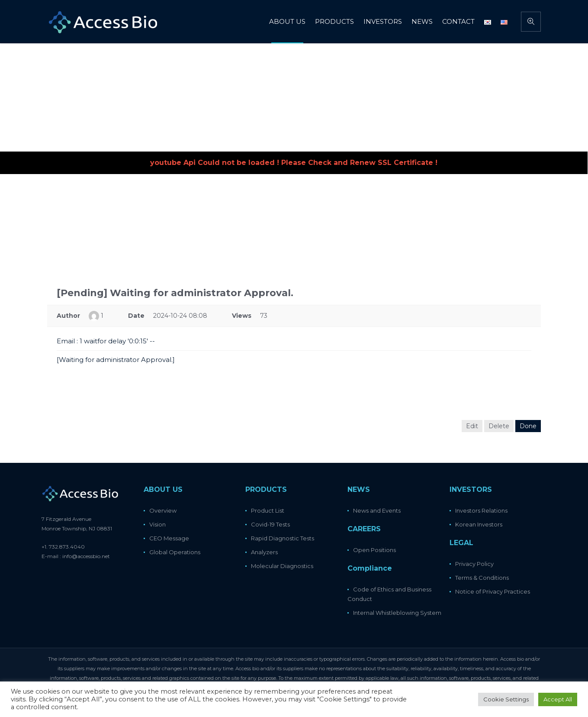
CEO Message (169, 538)
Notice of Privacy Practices (493, 591)
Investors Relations (481, 510)
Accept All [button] (558, 699)
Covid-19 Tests (270, 524)
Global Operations (175, 552)
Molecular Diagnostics (282, 566)
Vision (157, 524)
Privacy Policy (474, 564)
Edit (472, 426)
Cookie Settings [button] (506, 699)
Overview (163, 510)
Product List (268, 510)
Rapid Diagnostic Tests (283, 538)
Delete (499, 426)
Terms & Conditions (482, 578)
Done (528, 426)
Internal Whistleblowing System (397, 613)
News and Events (377, 510)
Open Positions (374, 550)
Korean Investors (479, 524)
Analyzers (264, 552)
